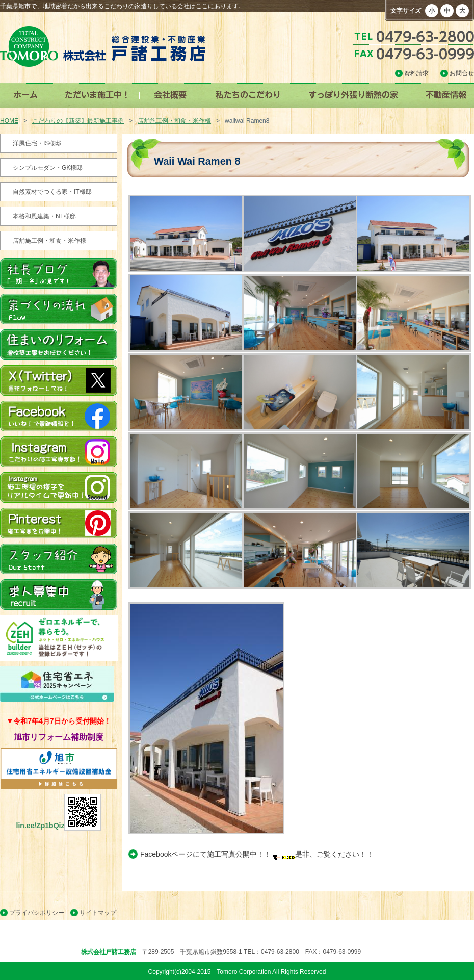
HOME (9, 121)
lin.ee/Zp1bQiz (59, 826)
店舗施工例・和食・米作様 (174, 121)
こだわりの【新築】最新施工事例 (78, 121)
